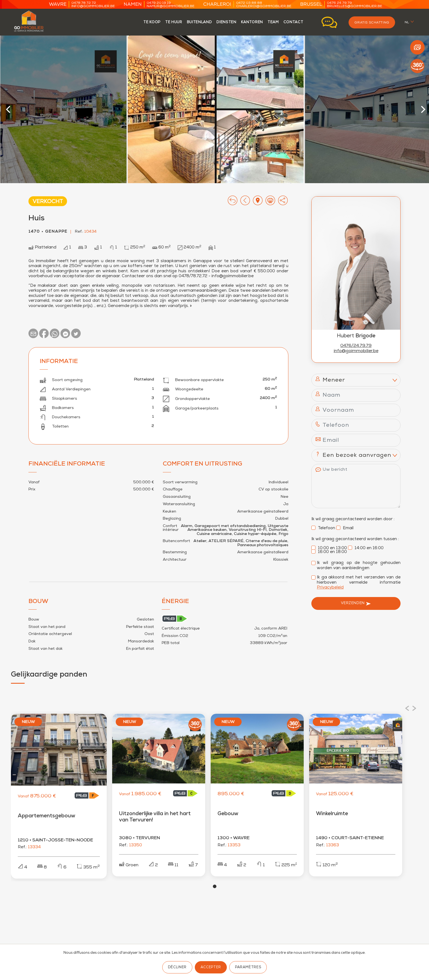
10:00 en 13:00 (329, 548)
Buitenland (199, 23)
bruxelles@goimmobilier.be (355, 6)
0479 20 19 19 (159, 3)
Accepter (211, 968)
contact (293, 23)
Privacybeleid (330, 588)
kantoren (252, 23)
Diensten (226, 23)
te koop (152, 23)
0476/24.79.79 (356, 346)
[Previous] (9, 109)
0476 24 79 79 (339, 3)
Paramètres (248, 968)
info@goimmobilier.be (93, 6)
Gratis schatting (372, 23)
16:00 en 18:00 (329, 552)
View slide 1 (215, 889)
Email (345, 528)
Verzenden (356, 604)
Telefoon (323, 528)
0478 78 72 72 (84, 3)
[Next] (422, 109)
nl (407, 23)
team (273, 23)
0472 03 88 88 (249, 3)
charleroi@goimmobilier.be (264, 6)
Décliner (177, 968)
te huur (174, 23)
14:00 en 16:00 (366, 548)
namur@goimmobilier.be (171, 6)
